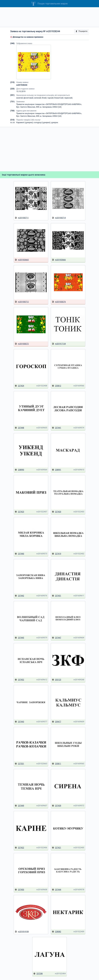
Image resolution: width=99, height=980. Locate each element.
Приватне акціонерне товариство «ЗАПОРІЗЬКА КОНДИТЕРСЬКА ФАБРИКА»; (49, 104)
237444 (57, 890)
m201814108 (22, 932)
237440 (19, 554)
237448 (19, 428)
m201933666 (59, 260)
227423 (19, 512)
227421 (57, 848)
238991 (57, 470)
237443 (19, 722)
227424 (19, 386)
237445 (19, 638)
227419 (57, 554)
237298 (38, 974)
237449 (19, 806)
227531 (19, 764)
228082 (57, 932)
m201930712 (22, 302)
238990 (19, 470)
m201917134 (59, 344)
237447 (57, 638)
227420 (57, 512)
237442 (19, 596)
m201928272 (22, 344)
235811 (57, 764)
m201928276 (59, 302)
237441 (57, 428)
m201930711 (22, 218)
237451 (57, 596)
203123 (57, 680)
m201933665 (22, 260)
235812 (57, 386)
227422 (19, 848)
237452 (19, 680)
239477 (57, 722)
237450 (19, 890)
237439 (57, 806)
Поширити (81, 31)
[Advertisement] (49, 17)
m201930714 (59, 218)
